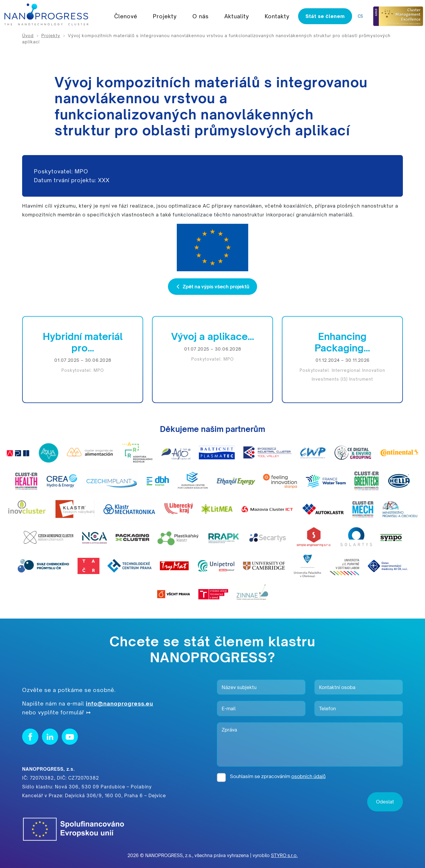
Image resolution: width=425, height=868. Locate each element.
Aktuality (237, 16)
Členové (126, 16)
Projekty (165, 16)
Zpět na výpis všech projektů (212, 287)
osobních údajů (308, 776)
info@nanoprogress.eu (120, 703)
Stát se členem (325, 16)
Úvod (28, 36)
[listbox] (362, 16)
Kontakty (277, 16)
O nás (201, 16)
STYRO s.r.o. (284, 855)
